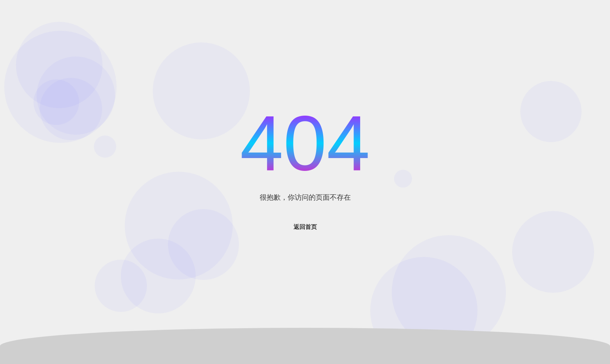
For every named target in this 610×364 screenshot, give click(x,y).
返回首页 (305, 227)
